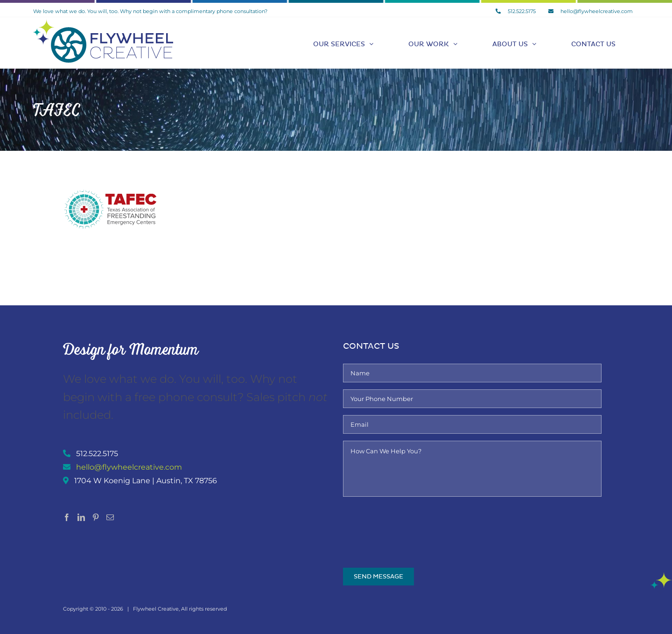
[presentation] (414, 522)
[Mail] (110, 517)
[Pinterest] (96, 517)
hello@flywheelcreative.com (129, 467)
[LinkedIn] (81, 517)
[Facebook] (67, 517)
